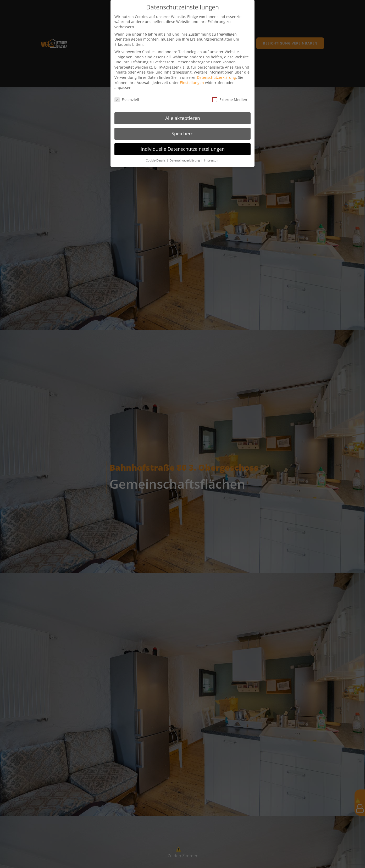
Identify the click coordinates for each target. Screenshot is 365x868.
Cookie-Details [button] (156, 155)
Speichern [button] (182, 129)
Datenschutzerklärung (216, 73)
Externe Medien (230, 95)
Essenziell (127, 95)
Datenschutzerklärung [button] (185, 155)
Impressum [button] (212, 155)
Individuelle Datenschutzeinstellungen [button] (183, 144)
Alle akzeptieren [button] (183, 113)
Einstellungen (192, 78)
